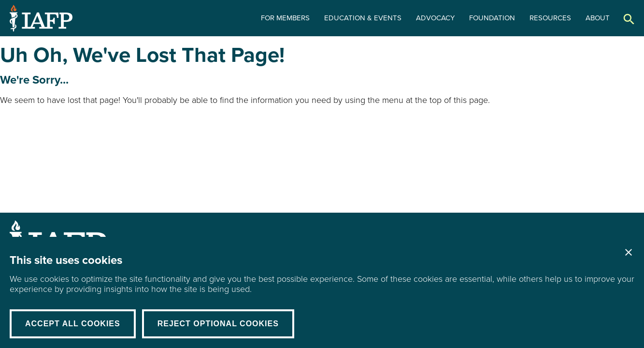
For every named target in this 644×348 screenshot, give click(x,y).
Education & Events (363, 18)
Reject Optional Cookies (218, 324)
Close (629, 252)
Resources (550, 18)
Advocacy (435, 18)
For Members (285, 18)
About (598, 18)
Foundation (492, 18)
